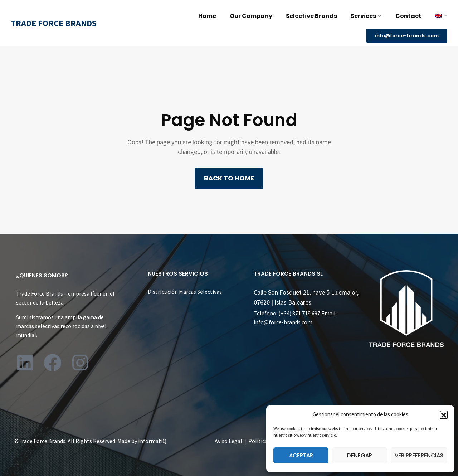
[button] (444, 414)
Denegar (360, 455)
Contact (408, 16)
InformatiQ (152, 441)
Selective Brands (311, 16)
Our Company (251, 16)
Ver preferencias (419, 455)
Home (207, 16)
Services (363, 16)
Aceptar (301, 455)
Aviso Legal (228, 441)
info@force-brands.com (283, 322)
